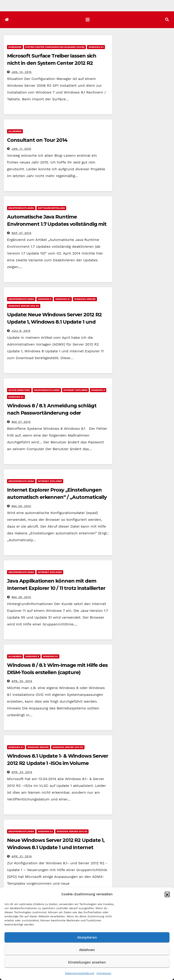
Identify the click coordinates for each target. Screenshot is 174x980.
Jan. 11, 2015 (21, 149)
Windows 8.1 (96, 47)
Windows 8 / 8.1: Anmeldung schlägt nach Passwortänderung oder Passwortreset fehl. (52, 413)
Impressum (104, 973)
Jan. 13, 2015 (22, 72)
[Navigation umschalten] (88, 20)
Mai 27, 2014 (21, 422)
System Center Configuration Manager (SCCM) (55, 47)
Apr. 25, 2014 (22, 681)
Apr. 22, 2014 (22, 772)
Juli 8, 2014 (21, 331)
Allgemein (15, 131)
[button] (167, 894)
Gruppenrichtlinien (21, 208)
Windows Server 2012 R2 (24, 306)
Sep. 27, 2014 (22, 233)
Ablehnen (87, 950)
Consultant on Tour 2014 (37, 140)
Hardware (15, 47)
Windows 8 (45, 299)
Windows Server (85, 299)
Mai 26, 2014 (21, 506)
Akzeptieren (87, 937)
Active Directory (19, 390)
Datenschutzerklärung (80, 973)
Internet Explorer (75, 390)
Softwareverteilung (51, 208)
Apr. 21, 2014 (22, 856)
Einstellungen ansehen (87, 962)
